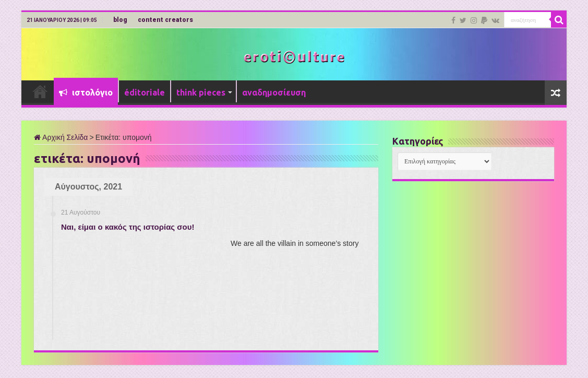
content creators (165, 20)
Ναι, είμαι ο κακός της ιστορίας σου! (128, 227)
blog (120, 20)
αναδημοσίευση (274, 92)
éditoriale (145, 92)
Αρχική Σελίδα (61, 137)
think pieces (201, 92)
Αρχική (40, 91)
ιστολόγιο (86, 92)
